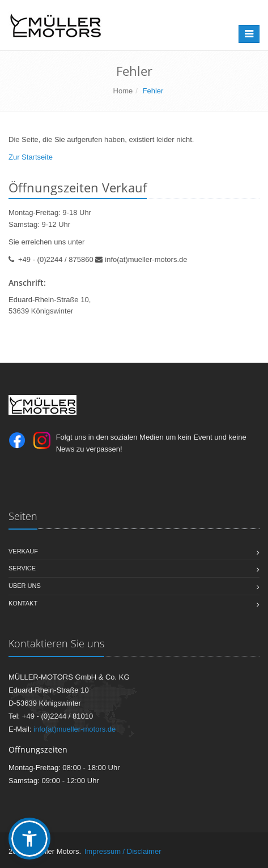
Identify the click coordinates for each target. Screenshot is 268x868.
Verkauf (23, 551)
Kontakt (23, 603)
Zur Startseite (31, 157)
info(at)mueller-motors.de (146, 259)
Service (22, 568)
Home (123, 91)
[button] (29, 839)
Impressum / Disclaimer (123, 851)
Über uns (25, 586)
